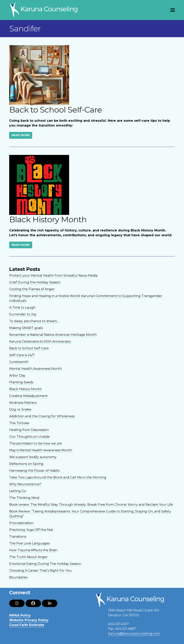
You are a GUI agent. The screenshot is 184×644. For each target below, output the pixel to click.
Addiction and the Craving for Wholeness (42, 416)
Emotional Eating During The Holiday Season (45, 564)
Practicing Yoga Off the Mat (31, 530)
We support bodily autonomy (33, 457)
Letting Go (18, 491)
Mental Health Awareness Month (36, 369)
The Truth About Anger (28, 557)
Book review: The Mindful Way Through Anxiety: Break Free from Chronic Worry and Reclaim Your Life (91, 505)
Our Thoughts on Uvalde (29, 437)
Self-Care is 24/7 (22, 355)
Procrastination (21, 523)
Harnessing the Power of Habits (34, 471)
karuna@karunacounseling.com (134, 634)
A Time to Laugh (22, 308)
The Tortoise (19, 423)
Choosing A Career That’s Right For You (40, 571)
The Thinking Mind (24, 498)
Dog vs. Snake (20, 409)
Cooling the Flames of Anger (32, 289)
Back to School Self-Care (56, 110)
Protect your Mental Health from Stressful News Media (53, 276)
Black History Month (48, 219)
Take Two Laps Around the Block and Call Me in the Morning (58, 477)
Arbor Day (17, 375)
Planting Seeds (21, 382)
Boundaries (18, 577)
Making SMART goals (26, 328)
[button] (173, 10)
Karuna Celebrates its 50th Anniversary (40, 341)
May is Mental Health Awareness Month (41, 450)
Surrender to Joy (23, 314)
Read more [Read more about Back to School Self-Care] (21, 135)
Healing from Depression (29, 430)
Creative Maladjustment (28, 396)
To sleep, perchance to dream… (34, 321)
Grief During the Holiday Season (35, 282)
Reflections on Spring (26, 464)
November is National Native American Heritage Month (53, 335)
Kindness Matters (23, 403)
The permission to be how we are (36, 443)
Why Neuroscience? (25, 484)
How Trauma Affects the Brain (33, 550)
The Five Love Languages (29, 543)
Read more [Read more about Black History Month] (21, 245)
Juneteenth (19, 362)
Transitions (18, 537)
